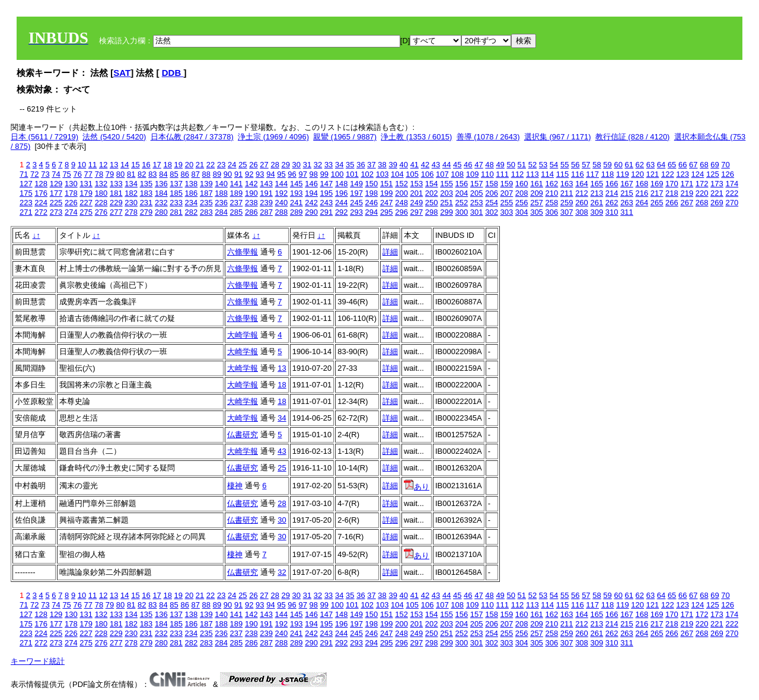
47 (479, 165)
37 (371, 165)
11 (93, 165)
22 (211, 165)
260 (582, 203)
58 (597, 165)
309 (597, 212)
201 (417, 193)
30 (296, 165)
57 (586, 165)
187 (206, 193)
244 (342, 203)
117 (592, 174)
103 (382, 174)
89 (217, 174)
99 (324, 174)
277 (116, 212)
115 (563, 174)
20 (189, 165)
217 (657, 193)
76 (77, 174)
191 (266, 193)
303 (507, 212)
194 (311, 193)
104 (397, 174)
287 (266, 212)
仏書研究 (243, 435)
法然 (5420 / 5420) (114, 137)
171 (687, 184)
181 (116, 193)
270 (732, 203)
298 (432, 212)
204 (462, 193)
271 (26, 212)
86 (184, 174)
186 (192, 193)
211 (567, 193)
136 (161, 184)
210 (551, 193)
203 (447, 193)
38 (382, 165)
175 (26, 193)
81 (131, 174)
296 (401, 212)
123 (683, 174)
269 (717, 203)
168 (642, 184)
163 (567, 184)
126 (728, 174)
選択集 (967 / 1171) (558, 137)
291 (327, 212)
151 (387, 184)
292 (342, 212)
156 (462, 184)
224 (41, 203)
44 (447, 165)
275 (86, 212)
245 (356, 203)
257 (537, 203)
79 (110, 174)
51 (522, 165)
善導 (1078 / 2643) (488, 137)
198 (372, 193)
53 (543, 165)
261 (597, 203)
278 (131, 212)
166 (612, 184)
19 (178, 165)
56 (575, 165)
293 (356, 212)
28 (275, 165)
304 (522, 212)
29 (286, 165)
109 (473, 174)
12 (103, 165)
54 (554, 165)
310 (612, 212)
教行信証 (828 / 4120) (633, 137)
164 (582, 184)
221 (717, 193)
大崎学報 (243, 335)
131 (86, 184)
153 (417, 184)
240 (282, 203)
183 (146, 193)
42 (425, 165)
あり (417, 487)
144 (282, 184)
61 (629, 165)
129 (56, 184)
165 (597, 184)
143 (266, 184)
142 (251, 184)
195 (327, 193)
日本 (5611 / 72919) (44, 137)
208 (522, 193)
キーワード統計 (38, 661)
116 (578, 174)
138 (192, 184)
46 (468, 165)
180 (101, 193)
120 (637, 174)
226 (71, 203)
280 (161, 212)
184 (161, 193)
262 (612, 203)
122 (668, 174)
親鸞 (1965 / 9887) (345, 137)
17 (157, 165)
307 (567, 212)
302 (492, 212)
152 (401, 184)
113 (532, 174)
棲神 (235, 486)
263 (627, 203)
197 (356, 193)
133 (116, 184)
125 (713, 174)
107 (442, 174)
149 (356, 184)
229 (116, 203)
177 (56, 193)
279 (146, 212)
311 (627, 212)
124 (698, 174)
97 (302, 174)
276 (101, 212)
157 (477, 184)
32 (318, 165)
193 (296, 193)
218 (672, 193)
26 (253, 165)
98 (314, 174)
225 (56, 203)
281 (176, 212)
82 (142, 174)
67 (693, 165)
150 (372, 184)
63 (650, 165)
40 (404, 165)
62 (640, 165)
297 (417, 212)
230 (131, 203)
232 (161, 203)
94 (270, 174)
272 (41, 212)
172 (702, 184)
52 (532, 165)
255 (507, 203)
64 (661, 165)
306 (551, 212)
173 (717, 184)
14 (125, 165)
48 (489, 165)
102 (367, 174)
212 (582, 193)
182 (131, 193)
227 (86, 203)
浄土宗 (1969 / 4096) (273, 137)
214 (612, 193)
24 (232, 165)
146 (311, 184)
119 (623, 174)
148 (342, 184)
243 (327, 203)
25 (243, 165)
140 (221, 184)
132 (101, 184)
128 (41, 184)
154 (432, 184)
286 (251, 212)
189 (237, 193)
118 (608, 174)
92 (249, 174)
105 (412, 174)
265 (657, 203)
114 (547, 174)
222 (732, 193)
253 (477, 203)
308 (582, 212)
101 (352, 174)
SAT (122, 73)
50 (511, 165)
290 (311, 212)
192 (282, 193)
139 (206, 184)
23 (221, 165)
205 (477, 193)
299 (447, 212)
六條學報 (243, 252)
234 (192, 203)
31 (307, 165)
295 (387, 212)
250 (432, 203)
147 (327, 184)
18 (167, 165)
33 (329, 165)
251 (447, 203)
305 (537, 212)
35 (350, 165)
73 (45, 174)
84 (163, 174)
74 (56, 174)
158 (492, 184)
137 (176, 184)
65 (672, 165)
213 (597, 193)
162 (551, 184)
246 (372, 203)
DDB (173, 73)
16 (146, 165)
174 (732, 184)
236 (221, 203)
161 (537, 184)
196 (342, 193)
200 (401, 193)
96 (292, 174)
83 (152, 174)
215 (627, 193)
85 (174, 174)
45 (457, 165)
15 (135, 165)
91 (238, 174)
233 (176, 203)
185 (176, 193)
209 (537, 193)
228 (101, 203)
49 (500, 165)
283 (206, 212)
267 (687, 203)
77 (88, 174)
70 (725, 165)
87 (196, 174)
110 (487, 174)
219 (687, 193)
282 (192, 212)
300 (462, 212)
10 (82, 165)
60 (618, 165)
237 (237, 203)
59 (607, 165)
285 (237, 212)
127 (26, 184)
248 (401, 203)
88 (206, 174)
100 (337, 174)
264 (642, 203)
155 (447, 184)
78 (99, 174)
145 (296, 184)
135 (146, 184)
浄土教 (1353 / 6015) (416, 137)
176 (41, 193)
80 (120, 174)
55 (565, 165)
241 (296, 203)
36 (361, 165)
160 (522, 184)
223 (26, 203)
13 (114, 165)
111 (502, 174)
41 (414, 165)
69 (715, 165)
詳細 (390, 252)
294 (372, 212)
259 (567, 203)
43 (436, 165)
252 (462, 203)
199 (387, 193)
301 (477, 212)
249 (417, 203)
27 (264, 165)
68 (704, 165)
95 (281, 174)
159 (507, 184)
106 (428, 174)
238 (251, 203)
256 (522, 203)
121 (653, 174)
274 (71, 212)
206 (492, 193)
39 (393, 165)
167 (627, 184)
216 (642, 193)
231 (146, 203)
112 (518, 174)
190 (251, 193)
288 (282, 212)
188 (221, 193)
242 (311, 203)
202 (432, 193)
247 (387, 203)
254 (492, 203)
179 (86, 193)
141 (237, 184)
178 (71, 193)
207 (507, 193)
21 (200, 165)
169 (657, 184)
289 (296, 212)
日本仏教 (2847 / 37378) (192, 137)
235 (206, 203)
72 (34, 174)
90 (228, 174)
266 (672, 203)
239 (266, 203)
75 (66, 174)
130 (71, 184)
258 (551, 203)
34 (339, 165)
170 (672, 184)
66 (683, 165)
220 (702, 193)
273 (56, 212)
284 (221, 212)
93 (260, 174)
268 (702, 203)
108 (457, 174)
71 (24, 174)
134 (131, 184)
